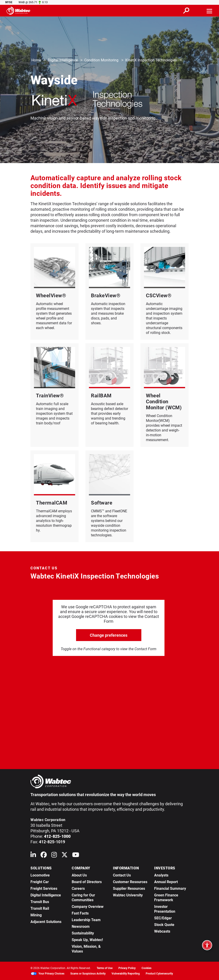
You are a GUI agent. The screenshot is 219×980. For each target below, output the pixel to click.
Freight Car (40, 882)
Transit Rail (40, 908)
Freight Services (44, 889)
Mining (36, 915)
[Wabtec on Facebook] (44, 856)
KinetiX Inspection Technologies (151, 60)
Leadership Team (86, 920)
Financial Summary (170, 889)
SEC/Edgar (163, 918)
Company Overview (88, 907)
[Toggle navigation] (210, 11)
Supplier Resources (129, 889)
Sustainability (83, 933)
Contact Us (122, 875)
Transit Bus (40, 902)
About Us (79, 875)
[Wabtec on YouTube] (76, 856)
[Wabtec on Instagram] (54, 856)
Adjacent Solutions (46, 922)
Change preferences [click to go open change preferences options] (109, 635)
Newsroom (81, 927)
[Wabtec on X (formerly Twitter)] (64, 856)
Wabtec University (128, 895)
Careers (78, 889)
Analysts (161, 875)
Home (36, 60)
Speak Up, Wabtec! (87, 940)
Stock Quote (164, 925)
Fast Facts (80, 913)
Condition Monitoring (101, 60)
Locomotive (40, 875)
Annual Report (166, 882)
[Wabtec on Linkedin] (33, 856)
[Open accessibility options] (207, 945)
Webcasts (162, 931)
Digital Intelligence (63, 60)
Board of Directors (87, 882)
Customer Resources (130, 882)
